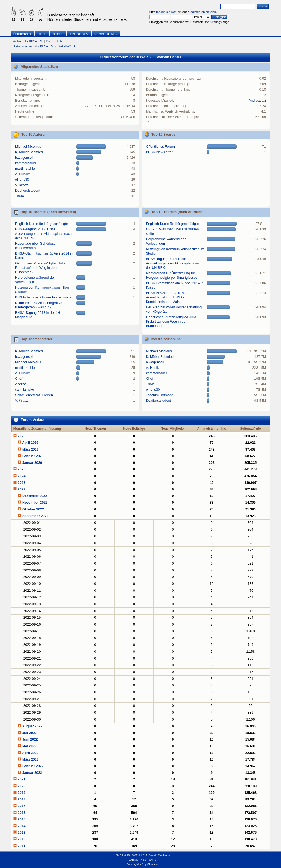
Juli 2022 (29, 733)
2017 (22, 806)
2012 (22, 839)
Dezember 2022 (35, 496)
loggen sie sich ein (169, 12)
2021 (22, 779)
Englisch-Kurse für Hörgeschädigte (42, 224)
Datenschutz (54, 41)
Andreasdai (257, 101)
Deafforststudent (28, 191)
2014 (22, 826)
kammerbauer (26, 163)
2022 (22, 489)
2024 (22, 476)
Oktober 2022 (33, 509)
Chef (19, 379)
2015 (22, 819)
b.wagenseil (24, 158)
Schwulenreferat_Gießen (34, 395)
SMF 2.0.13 (123, 855)
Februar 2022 (33, 766)
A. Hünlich (23, 174)
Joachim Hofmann (160, 395)
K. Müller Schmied (29, 152)
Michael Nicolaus (28, 147)
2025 (22, 469)
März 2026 (30, 450)
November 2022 (35, 503)
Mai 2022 (29, 746)
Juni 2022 (30, 739)
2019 (22, 793)
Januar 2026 (32, 463)
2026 (22, 436)
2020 (22, 786)
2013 (22, 833)
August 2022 (32, 726)
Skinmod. (153, 864)
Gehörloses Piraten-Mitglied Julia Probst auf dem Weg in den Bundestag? (40, 268)
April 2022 (30, 753)
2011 (22, 846)
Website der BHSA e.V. (28, 41)
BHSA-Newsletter (159, 152)
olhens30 (22, 180)
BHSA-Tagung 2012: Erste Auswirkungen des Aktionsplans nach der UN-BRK (43, 234)
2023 (22, 483)
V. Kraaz (22, 185)
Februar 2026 (33, 456)
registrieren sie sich (203, 12)
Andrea (21, 384)
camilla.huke (25, 390)
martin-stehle (25, 169)
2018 (22, 799)
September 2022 (35, 516)
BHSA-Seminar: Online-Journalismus (43, 297)
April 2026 (30, 443)
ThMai (20, 196)
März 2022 (30, 760)
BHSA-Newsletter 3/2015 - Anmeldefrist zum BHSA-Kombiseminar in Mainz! (166, 297)
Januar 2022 (32, 773)
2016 (22, 813)
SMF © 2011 (140, 855)
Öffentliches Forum (160, 147)
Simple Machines (159, 855)
